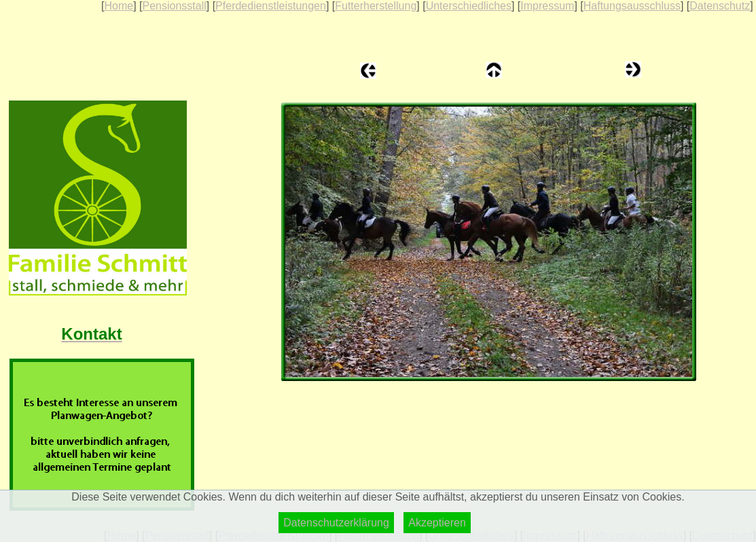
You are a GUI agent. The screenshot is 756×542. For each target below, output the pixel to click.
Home (119, 6)
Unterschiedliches (469, 6)
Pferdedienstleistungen (271, 6)
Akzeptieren (437, 523)
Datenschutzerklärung (336, 523)
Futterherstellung (376, 6)
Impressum (547, 6)
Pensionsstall (174, 6)
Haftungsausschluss (632, 6)
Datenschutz (720, 6)
